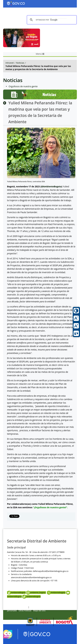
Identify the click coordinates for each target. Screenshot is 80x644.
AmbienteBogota (16, 593)
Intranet (10, 63)
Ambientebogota (56, 593)
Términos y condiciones (17, 607)
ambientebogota (32, 596)
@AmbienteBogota (51, 186)
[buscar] (51, 20)
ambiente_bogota (36, 593)
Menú (40, 54)
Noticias (20, 63)
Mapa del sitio (39, 611)
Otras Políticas (25, 611)
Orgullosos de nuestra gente (23, 86)
